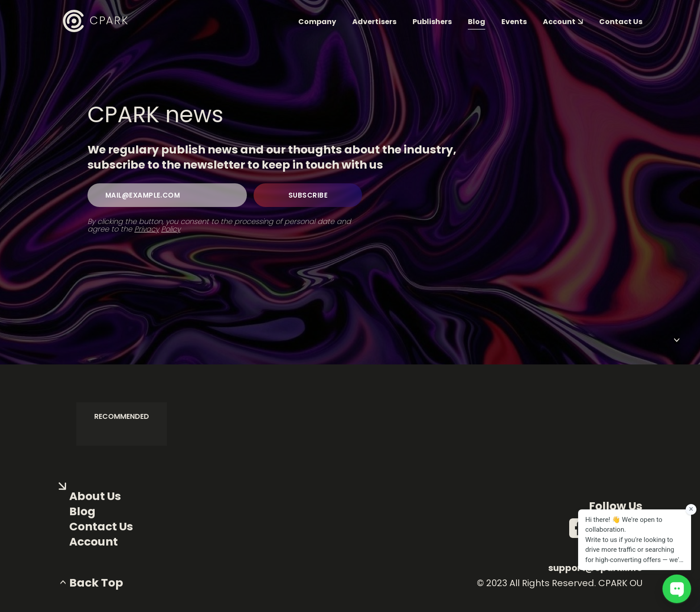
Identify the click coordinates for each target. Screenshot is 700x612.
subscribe (308, 195)
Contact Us (101, 527)
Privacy (147, 229)
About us (95, 496)
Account (94, 542)
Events (514, 22)
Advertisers (374, 22)
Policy (171, 229)
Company (317, 22)
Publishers (432, 22)
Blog (477, 22)
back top (96, 583)
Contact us (621, 22)
